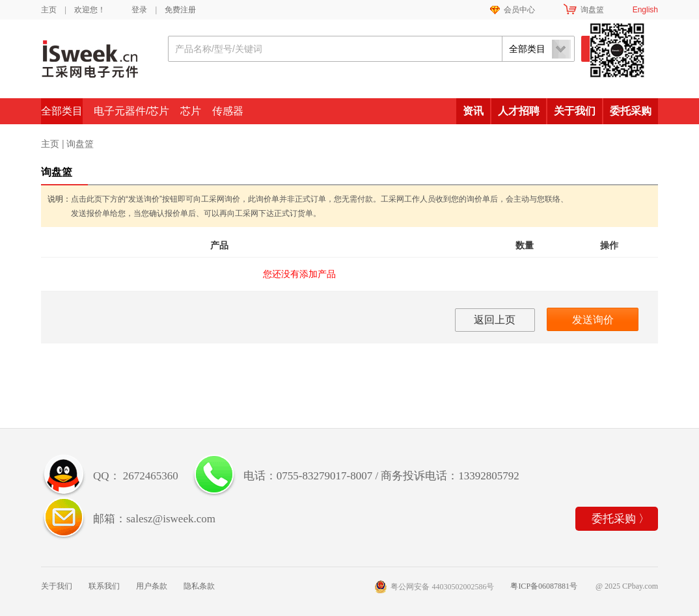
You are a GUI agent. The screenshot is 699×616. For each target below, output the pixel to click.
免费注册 (180, 10)
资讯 (473, 111)
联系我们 (104, 586)
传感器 (228, 111)
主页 (49, 10)
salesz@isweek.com (171, 519)
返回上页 (495, 320)
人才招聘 (519, 111)
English (645, 10)
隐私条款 (199, 586)
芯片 (191, 111)
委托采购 (631, 111)
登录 (139, 10)
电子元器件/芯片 (131, 111)
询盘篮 (592, 10)
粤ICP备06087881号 (544, 586)
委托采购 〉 (621, 519)
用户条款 (152, 586)
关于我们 (575, 111)
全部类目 (62, 111)
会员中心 (519, 10)
